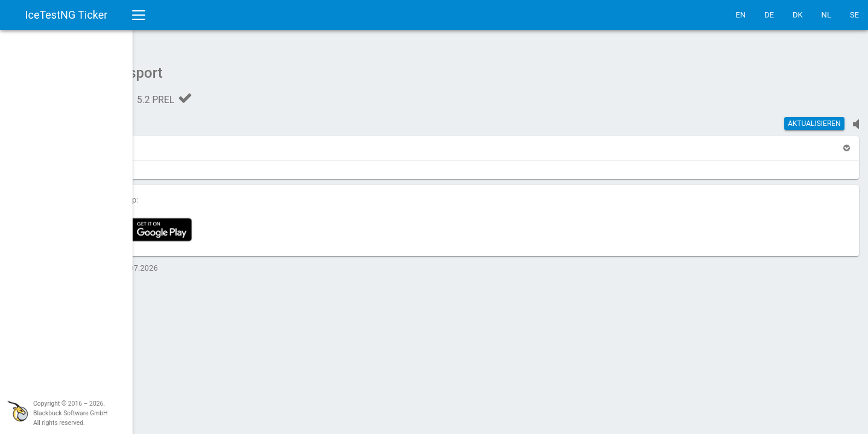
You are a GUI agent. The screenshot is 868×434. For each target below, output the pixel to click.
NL (826, 15)
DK (798, 15)
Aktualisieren (814, 118)
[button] (170, 142)
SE (854, 15)
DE (769, 15)
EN (741, 15)
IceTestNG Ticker (67, 15)
